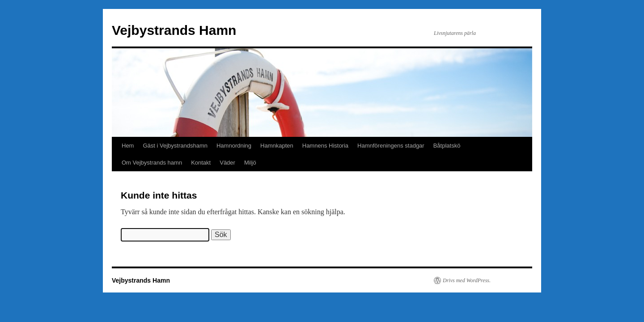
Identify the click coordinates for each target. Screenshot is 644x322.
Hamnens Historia (325, 146)
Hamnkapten (277, 146)
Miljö (250, 163)
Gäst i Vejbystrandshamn (175, 146)
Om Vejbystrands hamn (152, 163)
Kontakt (201, 163)
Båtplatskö (447, 146)
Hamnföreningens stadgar (391, 146)
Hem (128, 146)
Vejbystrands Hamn (174, 30)
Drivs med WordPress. (467, 280)
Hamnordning (234, 146)
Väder (227, 163)
